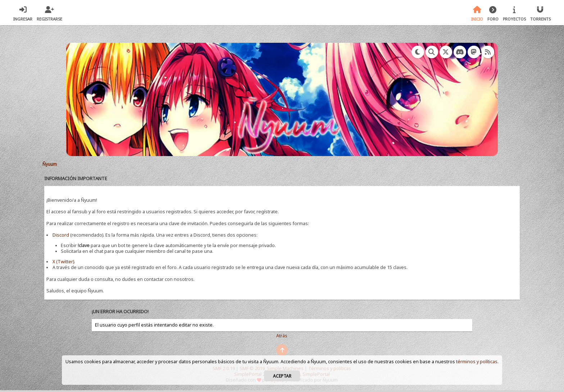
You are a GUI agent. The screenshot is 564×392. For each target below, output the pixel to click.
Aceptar (282, 376)
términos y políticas (477, 362)
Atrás (282, 336)
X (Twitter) (63, 262)
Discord (61, 235)
